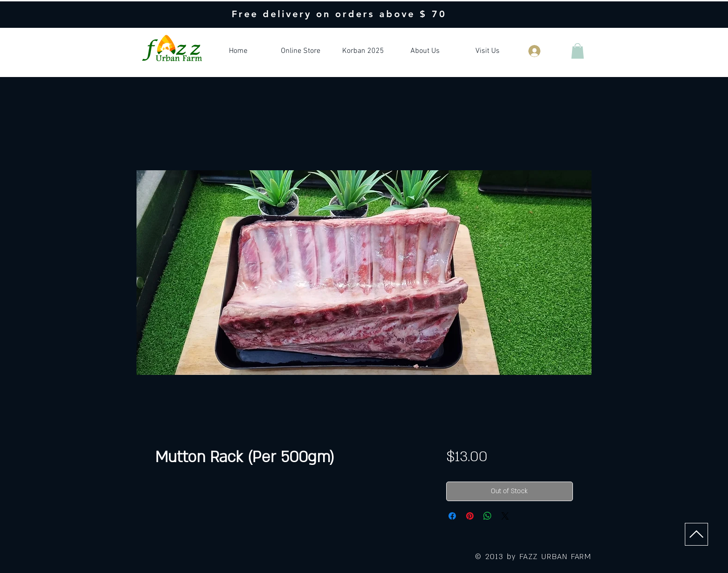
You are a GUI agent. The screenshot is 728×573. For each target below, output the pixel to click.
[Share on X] (505, 516)
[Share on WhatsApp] (487, 516)
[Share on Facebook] (452, 516)
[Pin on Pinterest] (470, 516)
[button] (578, 51)
